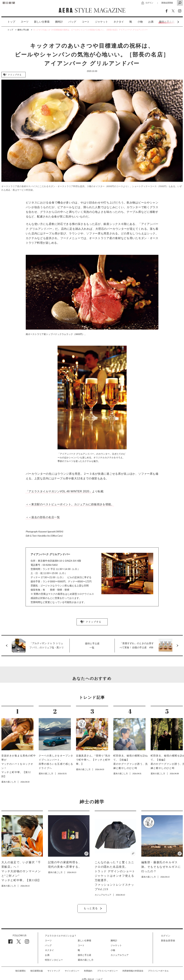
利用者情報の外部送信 (133, 971)
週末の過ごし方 (86, 960)
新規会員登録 (167, 3)
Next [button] (172, 22)
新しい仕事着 (42, 22)
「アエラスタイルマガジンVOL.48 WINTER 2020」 (59, 491)
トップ (11, 22)
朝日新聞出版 (37, 971)
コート (86, 22)
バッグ (72, 22)
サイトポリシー (72, 971)
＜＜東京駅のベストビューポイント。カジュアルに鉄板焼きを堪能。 (70, 504)
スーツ (25, 22)
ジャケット (102, 22)
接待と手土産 (84, 955)
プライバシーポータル (158, 971)
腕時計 (59, 22)
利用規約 (88, 971)
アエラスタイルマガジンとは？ (61, 936)
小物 (140, 22)
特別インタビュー (54, 960)
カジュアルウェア (120, 955)
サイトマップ (54, 971)
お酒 (151, 22)
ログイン (149, 3)
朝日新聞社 (21, 971)
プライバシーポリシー (107, 971)
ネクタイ (119, 22)
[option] (9, 22)
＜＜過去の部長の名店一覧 (43, 517)
